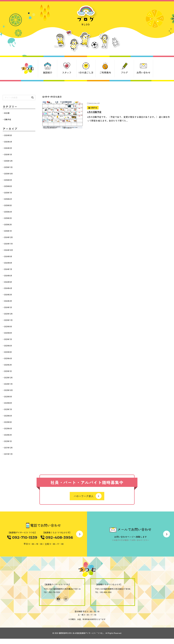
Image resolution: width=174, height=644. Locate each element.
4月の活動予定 (94, 112)
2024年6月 (8, 276)
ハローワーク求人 (84, 496)
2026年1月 (8, 154)
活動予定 (94, 108)
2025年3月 (8, 218)
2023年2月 (8, 365)
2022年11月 (8, 384)
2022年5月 (8, 422)
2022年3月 (8, 435)
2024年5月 (8, 282)
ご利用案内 (105, 72)
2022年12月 (8, 378)
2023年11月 (8, 320)
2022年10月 (8, 390)
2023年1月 (8, 371)
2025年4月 (8, 212)
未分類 (7, 113)
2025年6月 (8, 199)
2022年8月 (8, 403)
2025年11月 (8, 167)
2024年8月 (8, 263)
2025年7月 (8, 193)
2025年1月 (8, 231)
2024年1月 (8, 307)
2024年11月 (8, 244)
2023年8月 (8, 333)
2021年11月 (8, 454)
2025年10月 (8, 174)
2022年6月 (8, 416)
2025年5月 (8, 205)
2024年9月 (8, 256)
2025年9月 (8, 180)
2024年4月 (8, 288)
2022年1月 (8, 441)
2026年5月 (8, 135)
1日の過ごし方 (86, 72)
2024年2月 (8, 301)
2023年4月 (8, 358)
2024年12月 (8, 237)
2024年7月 (8, 269)
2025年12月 (8, 161)
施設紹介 (48, 72)
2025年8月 (8, 186)
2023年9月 (8, 326)
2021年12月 (8, 448)
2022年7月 (8, 409)
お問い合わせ (143, 72)
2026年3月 (8, 148)
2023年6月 (8, 346)
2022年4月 (8, 428)
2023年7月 (8, 339)
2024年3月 (8, 295)
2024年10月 (8, 250)
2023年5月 (8, 352)
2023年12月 (8, 314)
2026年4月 (8, 142)
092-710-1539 (24, 538)
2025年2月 (8, 225)
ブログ (124, 72)
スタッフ (67, 72)
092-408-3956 (56, 538)
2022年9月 (8, 397)
